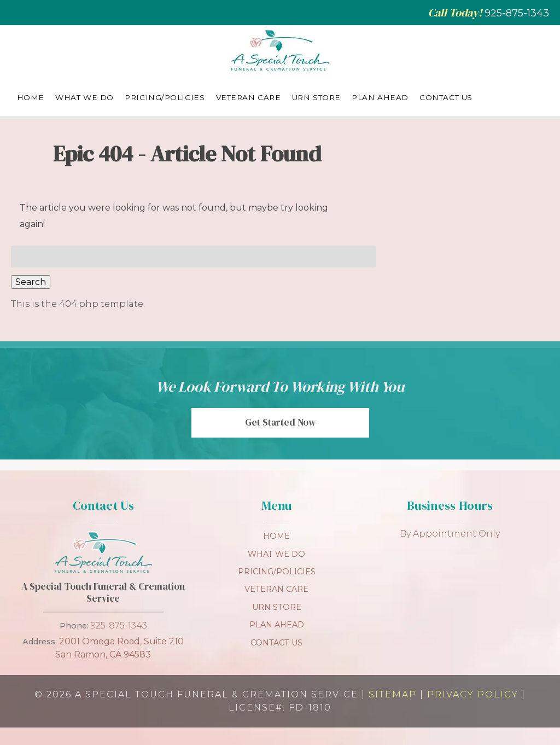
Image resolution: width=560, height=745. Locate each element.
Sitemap (393, 694)
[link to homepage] (103, 574)
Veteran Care (249, 97)
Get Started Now (280, 422)
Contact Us (446, 97)
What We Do (84, 97)
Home (31, 97)
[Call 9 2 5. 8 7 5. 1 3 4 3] (517, 13)
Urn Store (316, 97)
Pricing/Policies (165, 97)
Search (31, 282)
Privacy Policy (473, 694)
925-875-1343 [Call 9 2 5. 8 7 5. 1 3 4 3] (119, 625)
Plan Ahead (380, 97)
